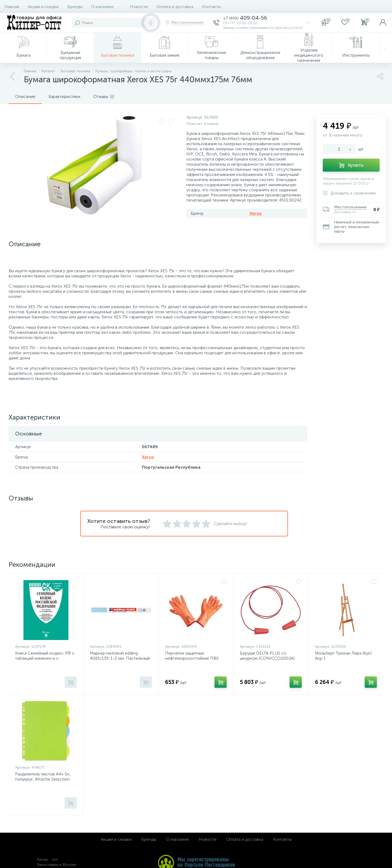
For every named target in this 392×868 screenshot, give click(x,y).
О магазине (106, 7)
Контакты (211, 7)
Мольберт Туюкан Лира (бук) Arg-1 (343, 656)
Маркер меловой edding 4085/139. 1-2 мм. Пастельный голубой (120, 658)
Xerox (255, 213)
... (386, 48)
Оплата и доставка (175, 7)
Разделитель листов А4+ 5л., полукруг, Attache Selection (43, 777)
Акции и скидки (43, 7)
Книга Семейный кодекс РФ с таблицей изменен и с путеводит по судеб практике (45, 658)
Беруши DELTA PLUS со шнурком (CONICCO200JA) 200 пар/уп (267, 658)
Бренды (75, 7)
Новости (139, 7)
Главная (12, 7)
